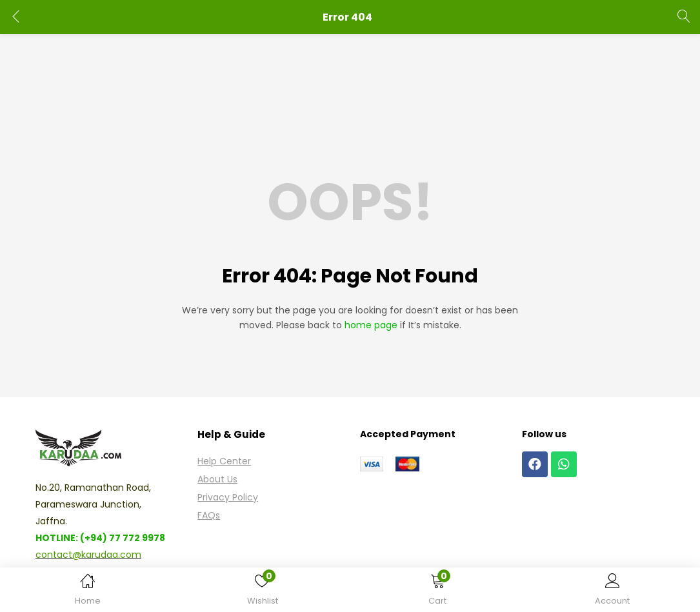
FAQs (209, 515)
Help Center (224, 461)
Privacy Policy (228, 497)
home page (371, 325)
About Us (217, 479)
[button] (438, 592)
